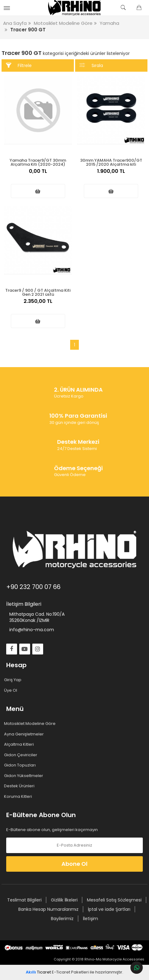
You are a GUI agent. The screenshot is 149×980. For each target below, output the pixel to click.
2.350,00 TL (38, 304)
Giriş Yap (14, 680)
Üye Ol (12, 690)
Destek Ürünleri (20, 786)
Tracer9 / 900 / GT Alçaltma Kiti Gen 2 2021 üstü (38, 292)
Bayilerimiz (62, 919)
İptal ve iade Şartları (109, 909)
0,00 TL (38, 174)
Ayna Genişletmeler (25, 734)
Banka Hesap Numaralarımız (48, 909)
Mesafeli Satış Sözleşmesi (114, 900)
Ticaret (38, 972)
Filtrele (19, 65)
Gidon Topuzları (21, 765)
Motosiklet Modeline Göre (31, 724)
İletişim (90, 919)
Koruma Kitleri (19, 797)
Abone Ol (74, 864)
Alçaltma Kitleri (20, 744)
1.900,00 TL (111, 174)
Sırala (91, 65)
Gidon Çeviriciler (22, 755)
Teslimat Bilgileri (24, 900)
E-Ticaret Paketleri (70, 972)
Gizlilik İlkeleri (64, 900)
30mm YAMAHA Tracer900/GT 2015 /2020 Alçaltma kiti (111, 162)
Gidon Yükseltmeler (25, 776)
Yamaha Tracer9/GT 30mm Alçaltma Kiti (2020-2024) (38, 162)
